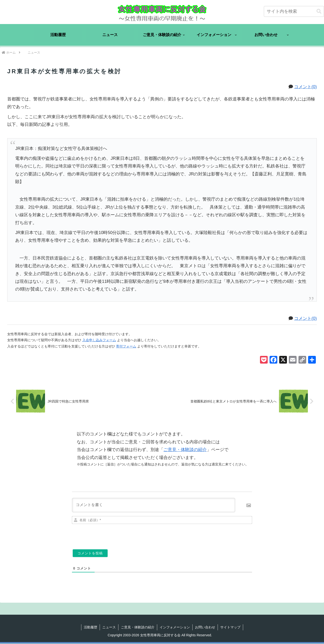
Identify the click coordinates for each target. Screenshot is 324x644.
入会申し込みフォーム (99, 340)
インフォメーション (175, 627)
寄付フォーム (126, 346)
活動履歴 (91, 627)
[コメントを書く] (154, 505)
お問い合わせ (205, 627)
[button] (319, 11)
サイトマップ (230, 627)
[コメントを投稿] (90, 553)
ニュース (109, 627)
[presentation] (219, 535)
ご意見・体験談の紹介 (185, 450)
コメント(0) (305, 87)
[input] (294, 11)
